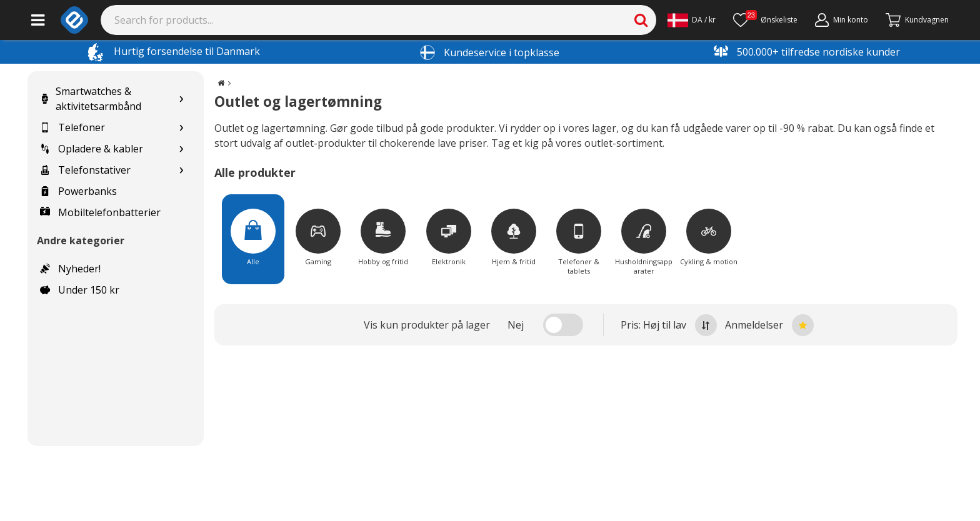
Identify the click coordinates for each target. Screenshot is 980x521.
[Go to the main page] (221, 83)
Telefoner (72, 127)
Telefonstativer (85, 170)
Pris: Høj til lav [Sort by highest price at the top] (669, 325)
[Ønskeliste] (765, 20)
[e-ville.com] (74, 20)
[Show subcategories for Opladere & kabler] (181, 149)
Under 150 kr (80, 290)
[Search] (379, 20)
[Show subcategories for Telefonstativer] (181, 170)
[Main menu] (38, 20)
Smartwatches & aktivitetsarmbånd (91, 99)
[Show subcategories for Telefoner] (181, 128)
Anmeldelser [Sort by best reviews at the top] (769, 325)
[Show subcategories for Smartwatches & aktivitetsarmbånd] (181, 99)
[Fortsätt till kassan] (917, 20)
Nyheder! (70, 269)
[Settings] (692, 20)
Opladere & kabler (92, 149)
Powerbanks (78, 191)
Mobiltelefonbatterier (100, 212)
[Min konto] (842, 20)
